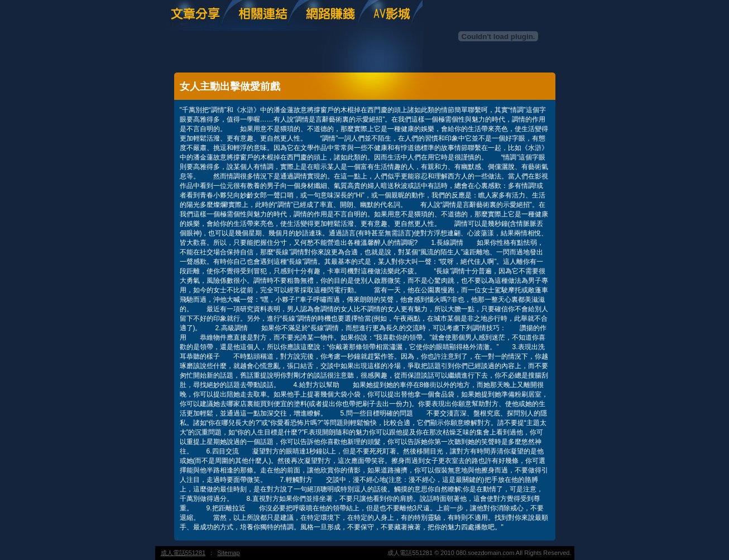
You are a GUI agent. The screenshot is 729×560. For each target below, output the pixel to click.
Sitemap (228, 553)
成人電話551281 (183, 553)
